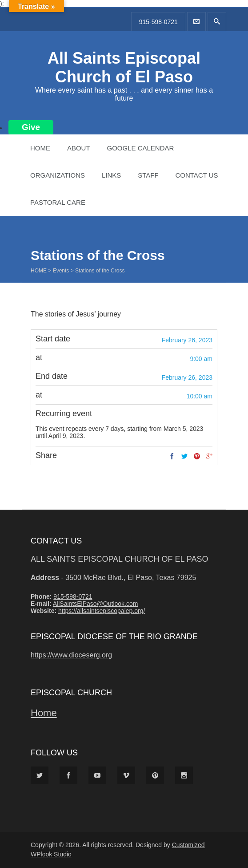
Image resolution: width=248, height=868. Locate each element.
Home (40, 148)
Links (111, 175)
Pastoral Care (58, 202)
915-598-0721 (158, 22)
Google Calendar (140, 148)
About (79, 148)
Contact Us (196, 175)
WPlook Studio (51, 854)
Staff (148, 175)
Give (31, 127)
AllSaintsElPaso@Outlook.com (96, 604)
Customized (188, 845)
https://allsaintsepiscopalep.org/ (102, 611)
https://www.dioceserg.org (71, 655)
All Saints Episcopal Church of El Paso (124, 67)
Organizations (58, 175)
